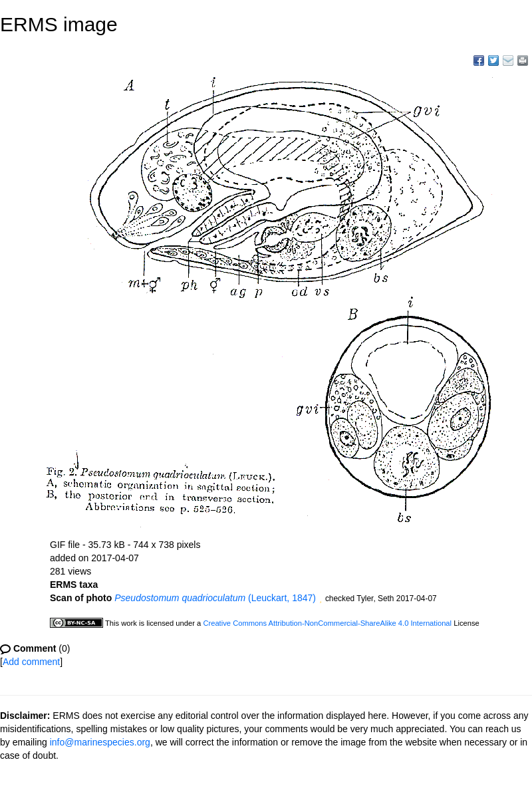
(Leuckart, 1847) (215, 598)
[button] (321, 599)
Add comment (31, 662)
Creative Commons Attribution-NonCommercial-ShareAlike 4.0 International (327, 623)
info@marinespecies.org (100, 742)
